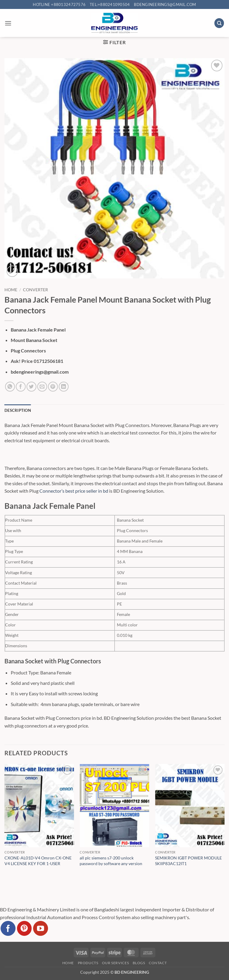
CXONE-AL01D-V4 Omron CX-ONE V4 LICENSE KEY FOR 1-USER (38, 861)
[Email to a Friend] (42, 387)
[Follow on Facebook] (8, 928)
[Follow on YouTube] (41, 928)
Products (88, 963)
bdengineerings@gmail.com (165, 4)
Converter (35, 290)
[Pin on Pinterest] (53, 387)
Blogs (139, 963)
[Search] (219, 23)
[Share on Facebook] (21, 387)
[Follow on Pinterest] (24, 928)
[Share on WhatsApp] (10, 387)
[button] (8, 23)
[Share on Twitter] (31, 387)
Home (11, 290)
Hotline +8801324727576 (59, 4)
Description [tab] (18, 410)
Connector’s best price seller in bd (74, 491)
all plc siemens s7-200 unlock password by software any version (111, 861)
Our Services (115, 963)
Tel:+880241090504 (110, 4)
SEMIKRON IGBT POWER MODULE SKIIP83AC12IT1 (188, 861)
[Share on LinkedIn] (64, 387)
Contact (158, 963)
